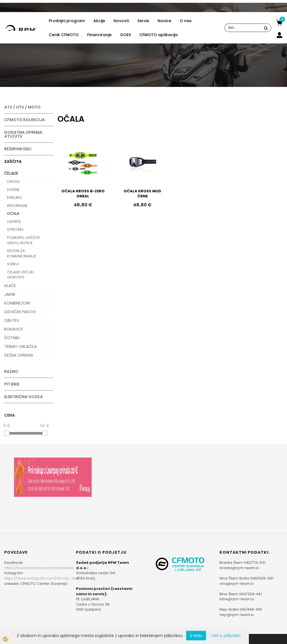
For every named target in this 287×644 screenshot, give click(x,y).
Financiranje (99, 35)
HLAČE (10, 286)
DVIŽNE (13, 190)
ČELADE (11, 173)
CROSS (13, 182)
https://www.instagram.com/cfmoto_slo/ (42, 578)
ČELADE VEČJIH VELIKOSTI (20, 275)
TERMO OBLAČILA (20, 347)
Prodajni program (67, 21)
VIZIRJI (13, 264)
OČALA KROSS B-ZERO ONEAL (83, 194)
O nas (186, 21)
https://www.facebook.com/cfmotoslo (39, 568)
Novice (164, 21)
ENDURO (14, 198)
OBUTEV (12, 320)
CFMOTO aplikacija (158, 35)
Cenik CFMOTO (64, 35)
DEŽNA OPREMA (19, 355)
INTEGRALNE (17, 206)
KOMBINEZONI (17, 303)
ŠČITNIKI (12, 338)
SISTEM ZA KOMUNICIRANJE (22, 253)
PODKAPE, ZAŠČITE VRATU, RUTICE (24, 240)
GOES (125, 35)
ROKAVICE (14, 329)
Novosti (121, 21)
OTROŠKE (15, 229)
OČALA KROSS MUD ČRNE (142, 194)
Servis (143, 21)
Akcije (99, 21)
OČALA (13, 213)
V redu (196, 636)
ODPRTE (14, 222)
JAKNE (10, 294)
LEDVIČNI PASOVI (20, 312)
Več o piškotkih (226, 636)
